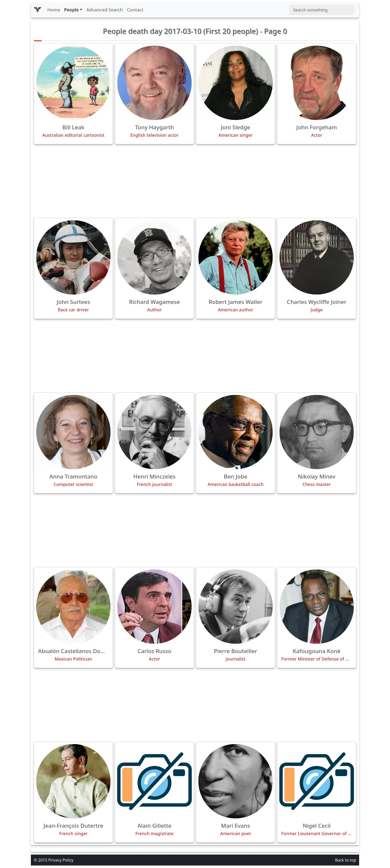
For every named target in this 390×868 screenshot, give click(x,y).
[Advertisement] (195, 181)
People (72, 10)
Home (54, 10)
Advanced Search (105, 10)
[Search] (322, 10)
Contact (135, 10)
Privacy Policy (61, 860)
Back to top (346, 860)
